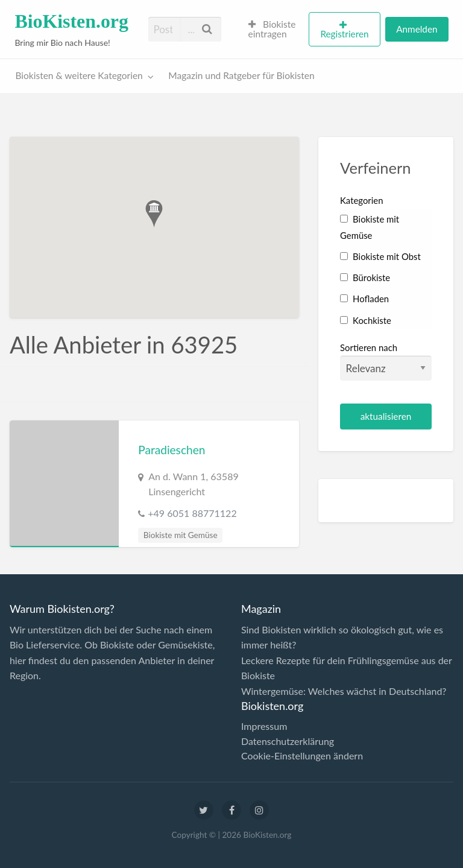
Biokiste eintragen (272, 29)
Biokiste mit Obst (380, 256)
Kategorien (361, 200)
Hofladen (364, 299)
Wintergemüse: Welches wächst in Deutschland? (344, 691)
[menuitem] (273, 30)
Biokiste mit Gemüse (181, 535)
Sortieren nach (386, 361)
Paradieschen (172, 450)
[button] (154, 214)
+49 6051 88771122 (192, 513)
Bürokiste (365, 277)
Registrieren (344, 34)
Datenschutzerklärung (288, 741)
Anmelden (417, 29)
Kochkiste (366, 320)
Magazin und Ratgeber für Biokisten (241, 75)
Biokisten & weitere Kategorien (79, 75)
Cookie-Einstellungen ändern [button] (302, 756)
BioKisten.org (71, 21)
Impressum (264, 726)
